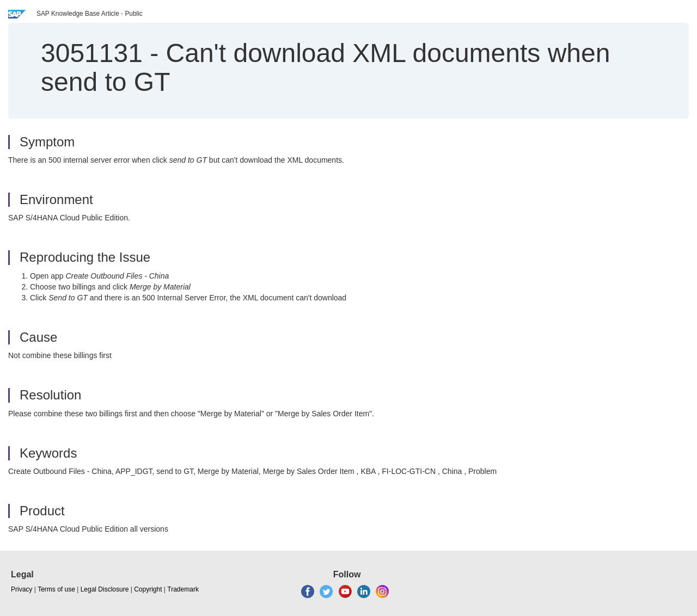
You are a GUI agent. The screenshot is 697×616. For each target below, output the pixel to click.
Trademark (183, 589)
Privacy (22, 589)
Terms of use (56, 589)
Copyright (148, 589)
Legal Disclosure (105, 589)
